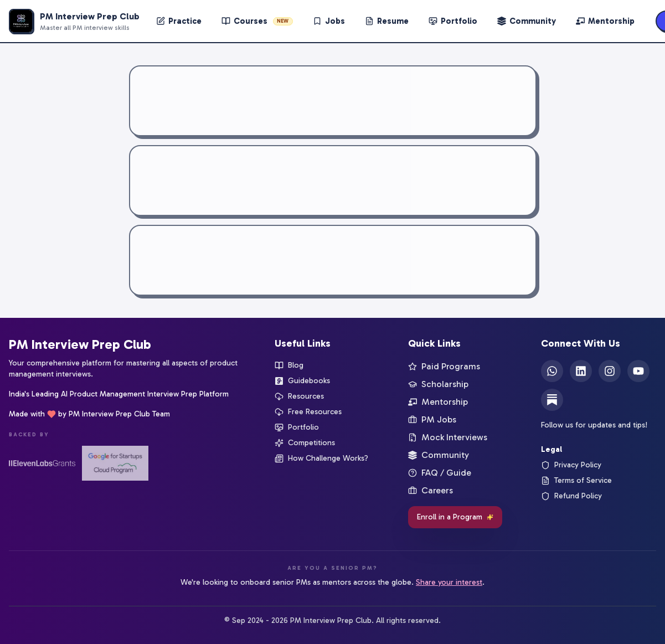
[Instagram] (610, 371)
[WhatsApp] (552, 371)
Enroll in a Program (455, 517)
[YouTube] (638, 371)
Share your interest (449, 582)
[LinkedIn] (581, 371)
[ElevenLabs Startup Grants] (42, 463)
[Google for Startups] (115, 463)
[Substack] (552, 400)
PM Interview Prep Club (80, 344)
